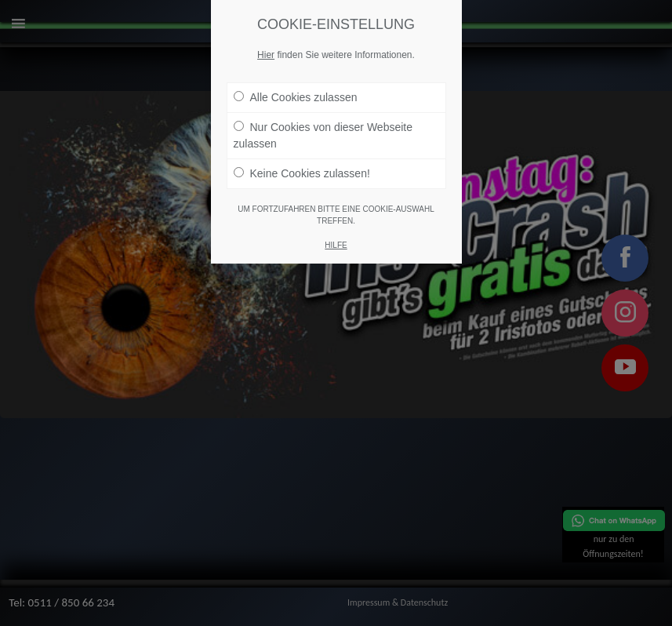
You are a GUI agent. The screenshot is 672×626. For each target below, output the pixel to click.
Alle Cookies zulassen (296, 97)
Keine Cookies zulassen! (302, 173)
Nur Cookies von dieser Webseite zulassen (323, 135)
